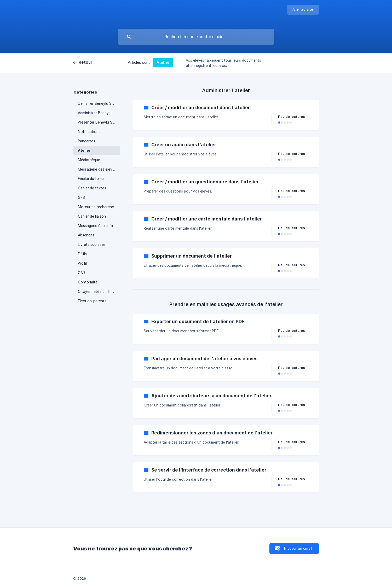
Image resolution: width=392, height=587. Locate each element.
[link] (226, 115)
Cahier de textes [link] (92, 188)
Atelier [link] (84, 150)
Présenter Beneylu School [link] (99, 122)
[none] (303, 10)
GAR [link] (81, 273)
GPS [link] (81, 197)
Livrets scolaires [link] (92, 245)
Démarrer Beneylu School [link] (99, 103)
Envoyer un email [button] (298, 548)
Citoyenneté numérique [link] (98, 292)
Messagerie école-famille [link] (99, 226)
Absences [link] (86, 235)
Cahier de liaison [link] (92, 216)
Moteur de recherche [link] (96, 207)
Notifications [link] (89, 132)
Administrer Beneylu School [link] (99, 113)
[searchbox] (196, 37)
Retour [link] (86, 62)
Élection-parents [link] (92, 301)
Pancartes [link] (87, 141)
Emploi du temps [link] (92, 179)
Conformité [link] (88, 282)
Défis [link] (82, 254)
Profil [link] (82, 263)
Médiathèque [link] (89, 160)
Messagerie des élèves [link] (97, 169)
